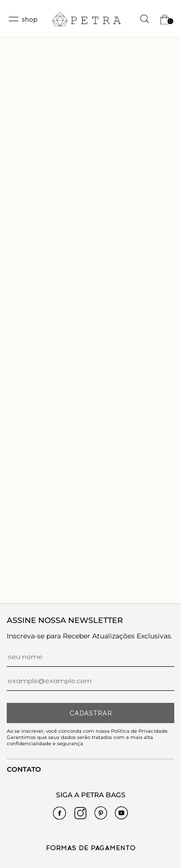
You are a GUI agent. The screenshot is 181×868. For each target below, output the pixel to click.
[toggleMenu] (23, 19)
